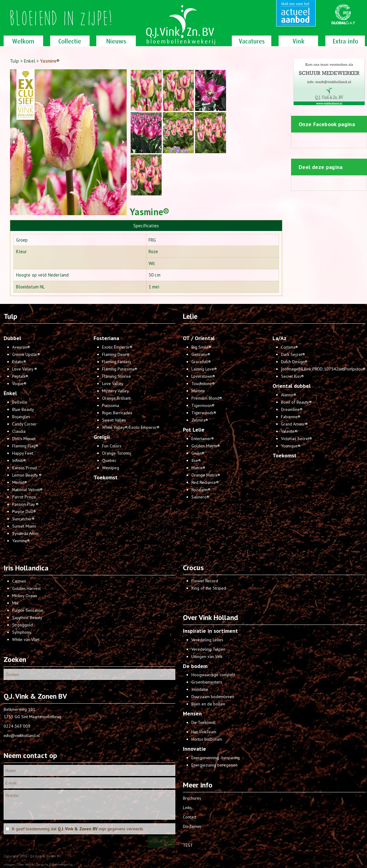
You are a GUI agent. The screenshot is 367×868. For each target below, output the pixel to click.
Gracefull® (201, 362)
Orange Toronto (117, 453)
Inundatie (200, 689)
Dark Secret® (293, 354)
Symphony (22, 632)
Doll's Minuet (24, 439)
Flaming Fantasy (117, 362)
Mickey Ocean (25, 596)
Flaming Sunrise (117, 376)
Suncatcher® (23, 519)
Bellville (20, 402)
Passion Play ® (25, 504)
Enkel (30, 61)
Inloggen (9, 865)
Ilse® (196, 460)
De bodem (195, 666)
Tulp (15, 61)
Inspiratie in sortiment (210, 631)
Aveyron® (21, 347)
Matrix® (198, 468)
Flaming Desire (116, 354)
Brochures (192, 798)
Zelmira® (200, 420)
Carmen (19, 581)
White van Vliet (26, 639)
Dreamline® (292, 409)
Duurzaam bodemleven (213, 697)
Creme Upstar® (26, 354)
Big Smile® (201, 347)
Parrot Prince (24, 497)
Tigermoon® (203, 405)
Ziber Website (26, 865)
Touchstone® (203, 384)
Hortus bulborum (207, 739)
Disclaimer (192, 826)
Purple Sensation (28, 610)
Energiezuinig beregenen (214, 765)
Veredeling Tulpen (208, 649)
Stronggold (22, 625)
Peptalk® (20, 376)
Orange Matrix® (206, 475)
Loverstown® (203, 376)
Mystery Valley (115, 391)
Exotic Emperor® (117, 347)
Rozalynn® (201, 490)
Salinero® (200, 497)
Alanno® (289, 395)
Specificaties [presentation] (146, 226)
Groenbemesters (207, 682)
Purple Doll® (24, 511)
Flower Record (205, 581)
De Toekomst (203, 722)
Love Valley (113, 384)
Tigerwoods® (204, 413)
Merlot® (20, 482)
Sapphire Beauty (27, 618)
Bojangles (21, 417)
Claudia (19, 431)
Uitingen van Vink (207, 656)
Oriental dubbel (292, 386)
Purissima (111, 405)
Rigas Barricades (117, 413)
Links (187, 808)
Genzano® (201, 354)
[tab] (146, 226)
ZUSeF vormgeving (61, 865)
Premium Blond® (207, 398)
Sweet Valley (114, 420)
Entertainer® (203, 439)
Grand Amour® (294, 424)
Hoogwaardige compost (213, 675)
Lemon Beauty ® (27, 475)
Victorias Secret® (297, 439)
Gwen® (198, 453)
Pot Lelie (194, 430)
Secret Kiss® (292, 376)
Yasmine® (21, 541)
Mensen (192, 713)
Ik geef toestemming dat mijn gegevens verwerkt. (78, 829)
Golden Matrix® (206, 446)
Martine (198, 391)
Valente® (289, 431)
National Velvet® (27, 490)
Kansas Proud (24, 468)
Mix (15, 603)
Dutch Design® (294, 362)
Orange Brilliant (116, 398)
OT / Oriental (199, 338)
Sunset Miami (24, 526)
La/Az (280, 338)
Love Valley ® (25, 369)
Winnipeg (111, 468)
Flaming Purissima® (120, 369)
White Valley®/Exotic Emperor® (131, 427)
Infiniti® (19, 460)
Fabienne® (291, 417)
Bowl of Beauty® (296, 402)
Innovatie (194, 749)
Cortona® (290, 347)
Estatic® (19, 362)
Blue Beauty (23, 409)
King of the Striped (209, 588)
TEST (188, 845)
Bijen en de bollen (208, 704)
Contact (190, 817)
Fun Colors (112, 446)
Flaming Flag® (25, 446)
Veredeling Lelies (207, 640)
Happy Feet (23, 453)
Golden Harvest (26, 588)
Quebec (109, 460)
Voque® (19, 384)
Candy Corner (24, 424)
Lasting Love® (204, 369)
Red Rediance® (205, 482)
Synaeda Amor (26, 533)
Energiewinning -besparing (216, 758)
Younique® (291, 446)
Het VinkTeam (204, 732)
